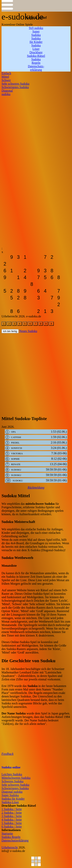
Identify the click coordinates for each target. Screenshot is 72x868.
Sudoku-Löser (10, 802)
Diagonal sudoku (12, 792)
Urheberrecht (10, 847)
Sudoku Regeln (11, 837)
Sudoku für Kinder (13, 799)
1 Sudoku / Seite (12, 809)
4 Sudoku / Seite (12, 820)
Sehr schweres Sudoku (15, 785)
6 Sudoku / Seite (12, 827)
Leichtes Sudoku (12, 774)
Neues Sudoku (28, 331)
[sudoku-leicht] (5, 257)
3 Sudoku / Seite (12, 816)
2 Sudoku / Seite (12, 813)
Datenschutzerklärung (15, 840)
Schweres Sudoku (12, 781)
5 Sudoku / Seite (12, 823)
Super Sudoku (10, 795)
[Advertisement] (36, 132)
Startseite (7, 833)
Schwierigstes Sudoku (15, 788)
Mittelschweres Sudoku (16, 778)
